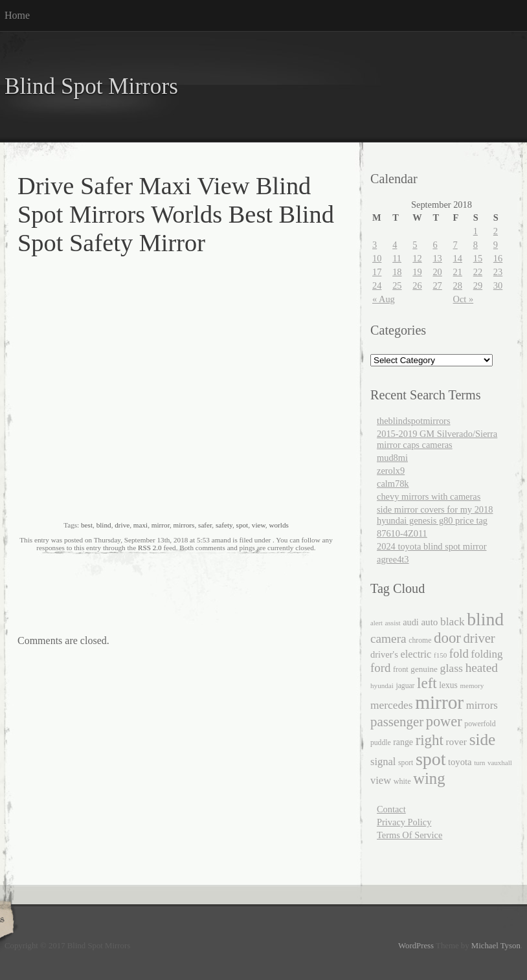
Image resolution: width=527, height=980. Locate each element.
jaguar (405, 686)
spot (242, 525)
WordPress (416, 946)
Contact (391, 809)
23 (498, 272)
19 (417, 272)
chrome (420, 640)
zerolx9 (391, 471)
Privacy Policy (404, 822)
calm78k (393, 484)
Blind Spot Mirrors (91, 86)
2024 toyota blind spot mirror (432, 546)
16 (498, 258)
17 (377, 272)
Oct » (464, 299)
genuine (424, 669)
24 (377, 285)
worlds (278, 525)
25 (397, 285)
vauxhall (500, 763)
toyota (460, 762)
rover (456, 741)
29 (478, 285)
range (403, 742)
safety (224, 525)
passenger (397, 722)
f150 (440, 655)
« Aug (384, 299)
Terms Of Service (409, 835)
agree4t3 (393, 559)
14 (458, 258)
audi (411, 622)
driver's (384, 654)
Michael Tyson (496, 946)
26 (417, 285)
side (483, 739)
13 (437, 258)
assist (393, 623)
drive (122, 525)
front (401, 669)
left (427, 683)
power (444, 721)
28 (458, 285)
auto (429, 622)
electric (416, 654)
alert (376, 623)
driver (479, 638)
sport (406, 763)
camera (388, 639)
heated (482, 668)
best (87, 525)
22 (478, 272)
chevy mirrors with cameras (429, 496)
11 (397, 258)
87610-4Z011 (402, 533)
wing (429, 778)
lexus (448, 685)
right (430, 740)
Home (17, 15)
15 (478, 258)
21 (458, 272)
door (447, 638)
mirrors (184, 525)
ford (380, 668)
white (402, 781)
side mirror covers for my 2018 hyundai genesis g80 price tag (435, 515)
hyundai (382, 685)
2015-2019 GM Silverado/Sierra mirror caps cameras (437, 439)
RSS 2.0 (150, 548)
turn (479, 763)
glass (452, 668)
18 (397, 272)
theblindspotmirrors (414, 421)
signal (383, 762)
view (259, 525)
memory (472, 685)
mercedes (392, 705)
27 (437, 285)
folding (487, 654)
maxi (140, 525)
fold (459, 653)
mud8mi (392, 458)
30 (498, 285)
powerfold (480, 724)
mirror (161, 525)
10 (377, 258)
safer (205, 525)
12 (417, 258)
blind (104, 525)
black (453, 622)
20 (437, 272)
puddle (381, 743)
